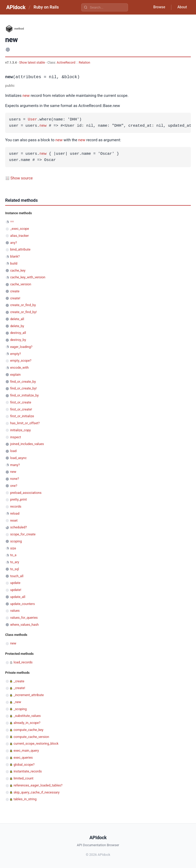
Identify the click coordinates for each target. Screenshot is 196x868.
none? (15, 479)
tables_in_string (25, 799)
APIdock (16, 7)
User (32, 120)
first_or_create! (21, 409)
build (14, 263)
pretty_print (18, 499)
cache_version (21, 284)
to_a (13, 555)
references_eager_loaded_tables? (38, 785)
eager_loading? (21, 347)
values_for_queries (24, 618)
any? (13, 243)
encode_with (19, 368)
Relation (84, 63)
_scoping (20, 709)
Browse (158, 7)
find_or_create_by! (23, 388)
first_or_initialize (22, 416)
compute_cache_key (28, 730)
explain (15, 375)
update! (16, 590)
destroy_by (18, 340)
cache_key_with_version (28, 277)
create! (15, 298)
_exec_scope (19, 229)
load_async (18, 458)
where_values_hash (24, 625)
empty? (15, 354)
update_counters (22, 604)
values (15, 611)
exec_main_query (26, 751)
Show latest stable (32, 63)
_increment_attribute (29, 695)
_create (19, 681)
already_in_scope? (27, 723)
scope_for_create (23, 534)
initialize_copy (20, 430)
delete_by (17, 326)
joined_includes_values (27, 444)
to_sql (15, 569)
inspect (16, 437)
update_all (18, 597)
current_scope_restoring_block (36, 743)
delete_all (17, 319)
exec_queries (23, 758)
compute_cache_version (31, 737)
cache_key (18, 270)
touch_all (17, 576)
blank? (15, 256)
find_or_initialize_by (24, 395)
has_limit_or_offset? (25, 423)
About (182, 7)
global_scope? (24, 765)
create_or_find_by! (23, 312)
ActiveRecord (66, 63)
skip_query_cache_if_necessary (36, 792)
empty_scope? (21, 361)
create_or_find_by (23, 305)
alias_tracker (19, 236)
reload (15, 513)
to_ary (15, 562)
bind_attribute (20, 249)
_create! (19, 688)
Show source (22, 178)
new (26, 96)
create (15, 291)
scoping (16, 541)
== (12, 222)
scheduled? (18, 527)
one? (14, 486)
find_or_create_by (23, 382)
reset (14, 520)
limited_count (23, 778)
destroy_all (18, 333)
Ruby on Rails (46, 7)
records (16, 506)
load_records (23, 662)
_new (17, 702)
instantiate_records (28, 771)
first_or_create (21, 402)
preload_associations (26, 493)
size (13, 548)
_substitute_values (27, 716)
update (15, 583)
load (13, 451)
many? (15, 465)
